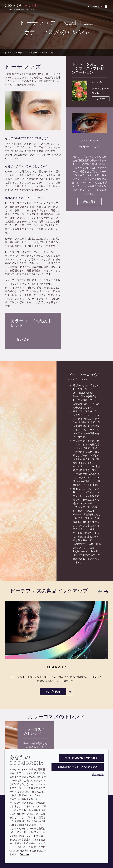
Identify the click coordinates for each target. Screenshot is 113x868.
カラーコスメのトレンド (34, 731)
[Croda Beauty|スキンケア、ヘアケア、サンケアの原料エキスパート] (22, 6)
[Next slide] (106, 592)
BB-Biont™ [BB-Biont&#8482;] (56, 668)
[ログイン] (70, 693)
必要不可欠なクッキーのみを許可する (78, 767)
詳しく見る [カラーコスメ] (89, 202)
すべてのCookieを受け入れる (81, 758)
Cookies (24, 854)
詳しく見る (23, 340)
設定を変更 (98, 775)
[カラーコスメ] (89, 123)
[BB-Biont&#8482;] (56, 631)
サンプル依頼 (53, 693)
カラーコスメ (89, 147)
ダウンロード (101, 99)
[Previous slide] (100, 592)
